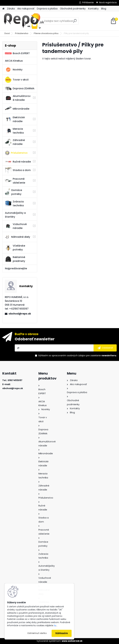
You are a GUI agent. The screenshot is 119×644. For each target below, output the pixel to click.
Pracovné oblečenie (15, 181)
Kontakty (93, 9)
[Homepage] (3, 9)
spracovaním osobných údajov (69, 356)
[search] (75, 22)
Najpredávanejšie (16, 268)
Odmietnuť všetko (37, 633)
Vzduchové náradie (16, 226)
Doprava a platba (47, 9)
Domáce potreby (13, 192)
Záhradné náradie (15, 142)
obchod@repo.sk (20, 314)
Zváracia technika (14, 204)
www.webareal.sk (72, 641)
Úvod (7, 33)
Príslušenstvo (22, 33)
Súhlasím (62, 633)
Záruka (11, 9)
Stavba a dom (18, 170)
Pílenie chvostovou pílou (46, 33)
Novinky (14, 70)
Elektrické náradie (15, 119)
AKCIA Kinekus (14, 61)
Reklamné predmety (15, 259)
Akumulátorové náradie (18, 98)
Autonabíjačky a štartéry (15, 215)
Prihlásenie (88, 2)
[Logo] (24, 21)
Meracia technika (14, 131)
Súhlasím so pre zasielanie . (77, 356)
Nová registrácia (108, 2)
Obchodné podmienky (73, 9)
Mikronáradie (17, 109)
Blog (104, 9)
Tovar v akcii (17, 80)
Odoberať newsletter (35, 339)
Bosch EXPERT (17, 53)
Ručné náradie (18, 162)
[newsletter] (105, 348)
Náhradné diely (18, 237)
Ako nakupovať (26, 9)
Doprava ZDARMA (20, 88)
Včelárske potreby (15, 248)
